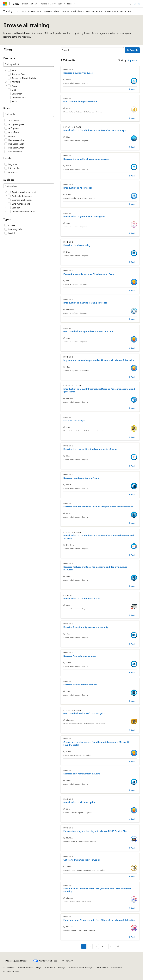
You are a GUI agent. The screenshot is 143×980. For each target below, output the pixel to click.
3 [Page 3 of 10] (96, 946)
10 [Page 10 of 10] (111, 946)
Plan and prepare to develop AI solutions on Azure (89, 274)
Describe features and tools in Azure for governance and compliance (98, 507)
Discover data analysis (74, 420)
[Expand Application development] (6, 192)
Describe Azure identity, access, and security (86, 627)
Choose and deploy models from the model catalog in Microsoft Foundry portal (96, 743)
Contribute (50, 967)
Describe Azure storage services (80, 656)
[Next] (118, 946)
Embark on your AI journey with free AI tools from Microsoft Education (99, 920)
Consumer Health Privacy (80, 967)
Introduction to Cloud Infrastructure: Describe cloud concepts (95, 130)
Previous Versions (25, 967)
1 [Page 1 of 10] (84, 946)
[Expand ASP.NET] (6, 82)
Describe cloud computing (77, 245)
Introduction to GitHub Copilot (79, 802)
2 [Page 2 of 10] (90, 946)
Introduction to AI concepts (78, 188)
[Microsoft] (5, 4)
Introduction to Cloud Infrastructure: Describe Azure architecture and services (99, 537)
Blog (38, 967)
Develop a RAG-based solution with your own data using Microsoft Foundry (97, 890)
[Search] (92, 50)
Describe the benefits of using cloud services (86, 159)
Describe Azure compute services (80, 685)
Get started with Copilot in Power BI (82, 860)
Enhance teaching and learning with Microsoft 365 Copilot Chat (95, 831)
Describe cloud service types (78, 73)
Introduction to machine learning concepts (85, 303)
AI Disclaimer (9, 967)
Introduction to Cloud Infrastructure (82, 598)
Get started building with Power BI (81, 101)
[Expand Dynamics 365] (6, 98)
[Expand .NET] (6, 70)
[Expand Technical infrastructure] (6, 212)
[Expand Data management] (6, 204)
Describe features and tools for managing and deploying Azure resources (95, 568)
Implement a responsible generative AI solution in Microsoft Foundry (99, 360)
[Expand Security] (6, 208)
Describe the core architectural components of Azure (90, 449)
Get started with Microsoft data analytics (84, 713)
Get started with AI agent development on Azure (88, 331)
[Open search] (130, 4)
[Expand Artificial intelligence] (6, 196)
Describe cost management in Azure (82, 774)
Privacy (61, 967)
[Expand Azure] (6, 86)
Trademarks (116, 967)
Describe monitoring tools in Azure (81, 478)
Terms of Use (102, 967)
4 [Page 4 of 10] (102, 946)
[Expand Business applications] (6, 200)
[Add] (132, 90)
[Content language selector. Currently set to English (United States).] (16, 961)
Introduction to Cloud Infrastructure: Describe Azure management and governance (99, 390)
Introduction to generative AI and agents (84, 216)
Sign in (137, 4)
